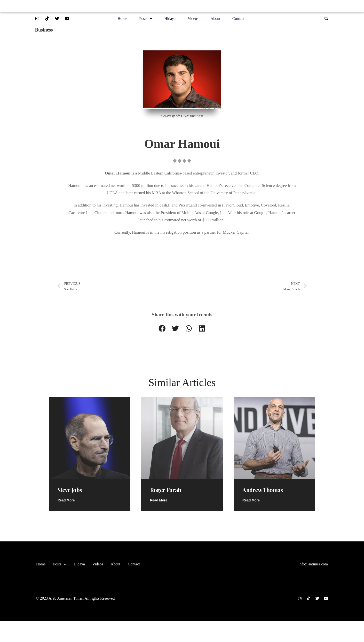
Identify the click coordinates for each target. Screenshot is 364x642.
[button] (326, 20)
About (215, 20)
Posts (146, 20)
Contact (238, 20)
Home (122, 20)
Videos (193, 20)
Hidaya (170, 20)
